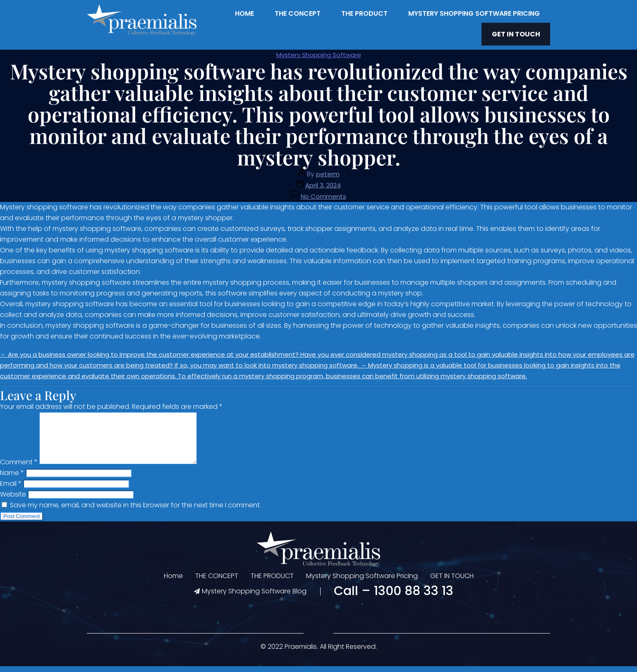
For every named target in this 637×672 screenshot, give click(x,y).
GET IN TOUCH (522, 32)
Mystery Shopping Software (319, 51)
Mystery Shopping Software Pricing (474, 13)
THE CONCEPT (298, 13)
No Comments (323, 192)
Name (12, 479)
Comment (19, 468)
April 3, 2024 (323, 181)
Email (11, 489)
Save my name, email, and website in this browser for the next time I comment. (135, 511)
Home (244, 13)
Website (13, 500)
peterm (328, 170)
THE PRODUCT (364, 13)
